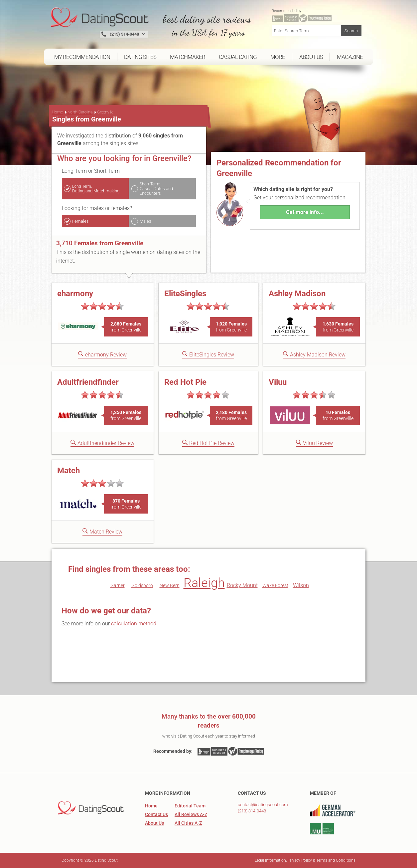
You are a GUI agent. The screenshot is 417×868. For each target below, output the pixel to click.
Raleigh (204, 583)
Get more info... (305, 212)
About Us (154, 823)
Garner (118, 585)
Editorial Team (190, 806)
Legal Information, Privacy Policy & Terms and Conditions (305, 860)
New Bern (170, 585)
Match (69, 471)
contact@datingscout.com (263, 805)
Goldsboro (142, 585)
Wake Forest (275, 585)
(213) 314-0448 (252, 811)
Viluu (278, 382)
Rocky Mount (242, 585)
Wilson (301, 585)
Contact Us (156, 814)
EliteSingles (185, 294)
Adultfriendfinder (88, 382)
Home (58, 112)
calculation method (134, 624)
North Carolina (80, 112)
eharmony (75, 294)
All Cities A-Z (188, 823)
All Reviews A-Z (191, 814)
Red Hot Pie (185, 382)
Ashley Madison (297, 294)
